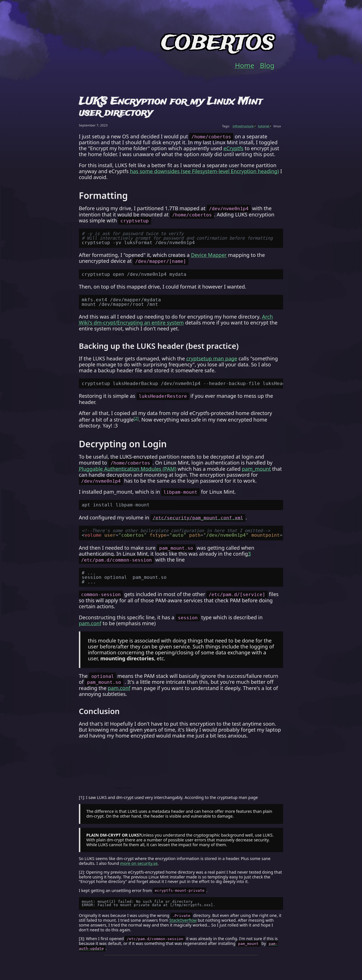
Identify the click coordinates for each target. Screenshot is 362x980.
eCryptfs (233, 148)
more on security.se (139, 863)
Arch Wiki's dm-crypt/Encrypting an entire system (176, 320)
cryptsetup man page (212, 358)
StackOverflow (183, 920)
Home (245, 65)
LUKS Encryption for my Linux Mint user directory (171, 107)
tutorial (265, 126)
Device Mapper (209, 255)
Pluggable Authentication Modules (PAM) (128, 469)
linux (277, 126)
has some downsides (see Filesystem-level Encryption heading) (204, 171)
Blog (267, 65)
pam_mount (256, 469)
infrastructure (244, 126)
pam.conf (90, 623)
